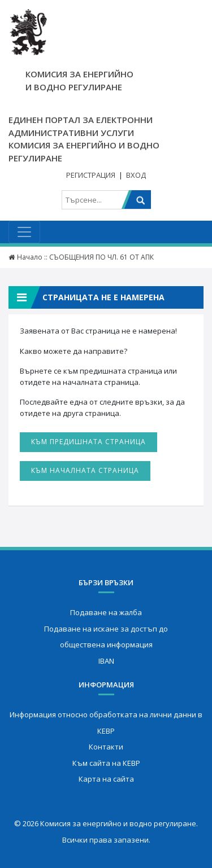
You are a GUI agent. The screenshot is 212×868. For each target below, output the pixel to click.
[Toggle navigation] (24, 232)
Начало (30, 257)
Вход (136, 175)
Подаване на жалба (106, 612)
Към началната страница (85, 470)
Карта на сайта (106, 779)
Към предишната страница (88, 442)
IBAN (106, 661)
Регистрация (91, 175)
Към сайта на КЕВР (106, 763)
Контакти (106, 747)
